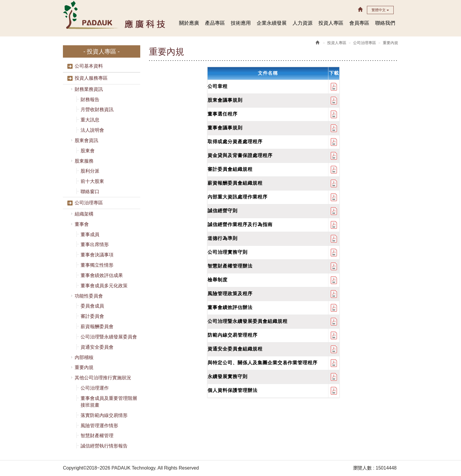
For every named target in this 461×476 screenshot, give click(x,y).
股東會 (87, 151)
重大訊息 (90, 120)
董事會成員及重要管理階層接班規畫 (108, 402)
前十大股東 (92, 181)
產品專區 (215, 23)
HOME (115, 15)
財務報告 (90, 100)
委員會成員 (92, 306)
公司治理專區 (88, 203)
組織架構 (84, 214)
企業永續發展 (272, 23)
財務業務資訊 (88, 89)
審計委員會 (92, 316)
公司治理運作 (94, 388)
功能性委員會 (88, 296)
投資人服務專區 (91, 78)
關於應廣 (189, 23)
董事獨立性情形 (97, 265)
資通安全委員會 (97, 347)
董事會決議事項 (97, 255)
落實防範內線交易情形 (104, 415)
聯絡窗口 (90, 192)
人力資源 (303, 23)
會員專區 (359, 23)
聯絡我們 (385, 23)
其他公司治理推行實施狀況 (103, 378)
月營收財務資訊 (97, 110)
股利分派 (90, 171)
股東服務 (84, 161)
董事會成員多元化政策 (104, 286)
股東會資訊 (86, 140)
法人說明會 (92, 130)
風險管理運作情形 (99, 426)
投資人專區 (331, 23)
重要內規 (84, 367)
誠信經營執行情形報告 (104, 446)
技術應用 (241, 23)
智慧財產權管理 (97, 436)
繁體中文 (380, 10)
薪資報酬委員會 (97, 326)
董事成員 (90, 234)
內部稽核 (84, 357)
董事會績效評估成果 (101, 275)
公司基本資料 (88, 66)
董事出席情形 (94, 244)
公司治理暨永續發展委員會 (108, 337)
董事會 (81, 224)
